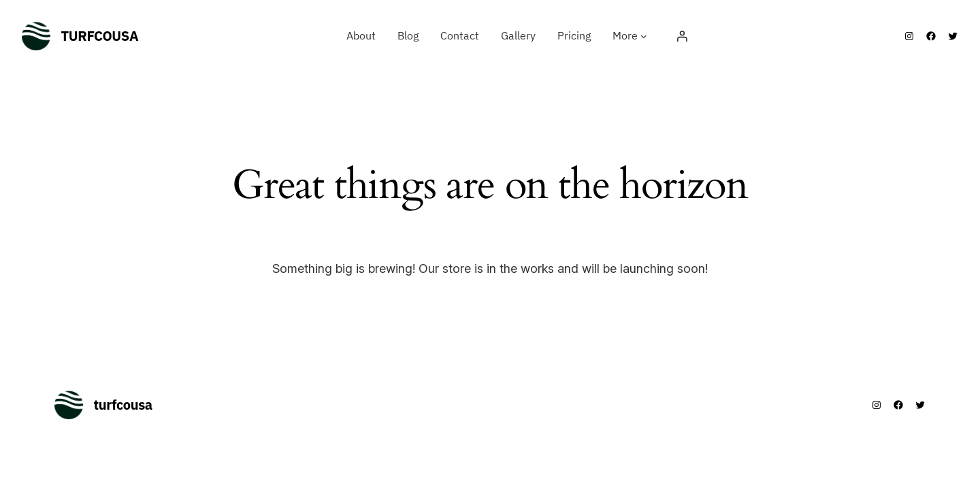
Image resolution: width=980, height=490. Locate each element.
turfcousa (100, 36)
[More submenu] (644, 36)
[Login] (682, 36)
